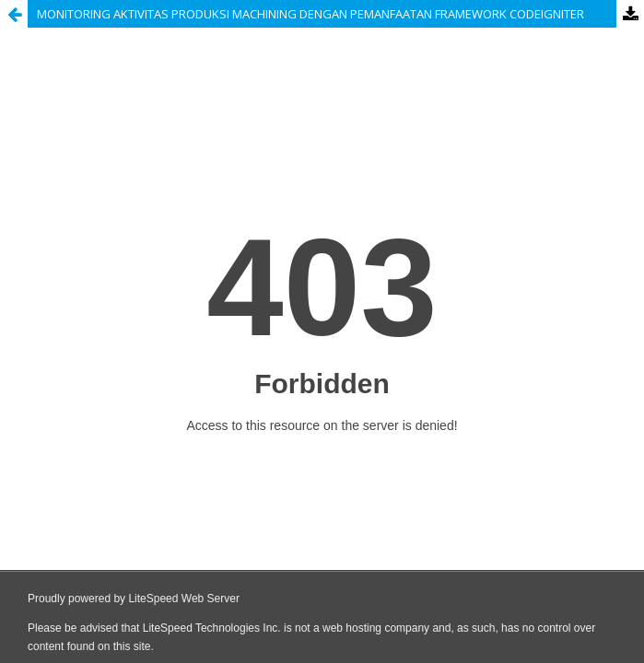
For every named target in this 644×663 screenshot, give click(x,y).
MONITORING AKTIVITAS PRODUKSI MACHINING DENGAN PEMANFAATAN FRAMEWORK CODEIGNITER (310, 14)
